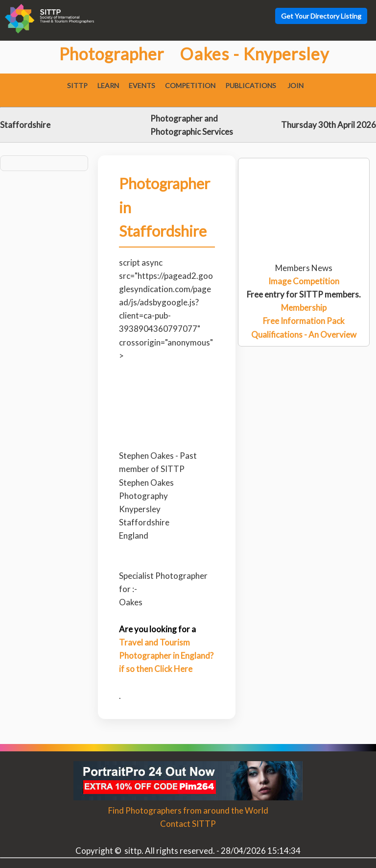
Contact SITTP (188, 824)
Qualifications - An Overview (304, 335)
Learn (108, 86)
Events (142, 86)
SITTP (77, 86)
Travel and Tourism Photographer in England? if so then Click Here (166, 656)
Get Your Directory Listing (321, 16)
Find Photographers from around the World (188, 810)
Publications (251, 86)
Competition (190, 86)
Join (295, 86)
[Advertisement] (304, 197)
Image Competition (304, 281)
